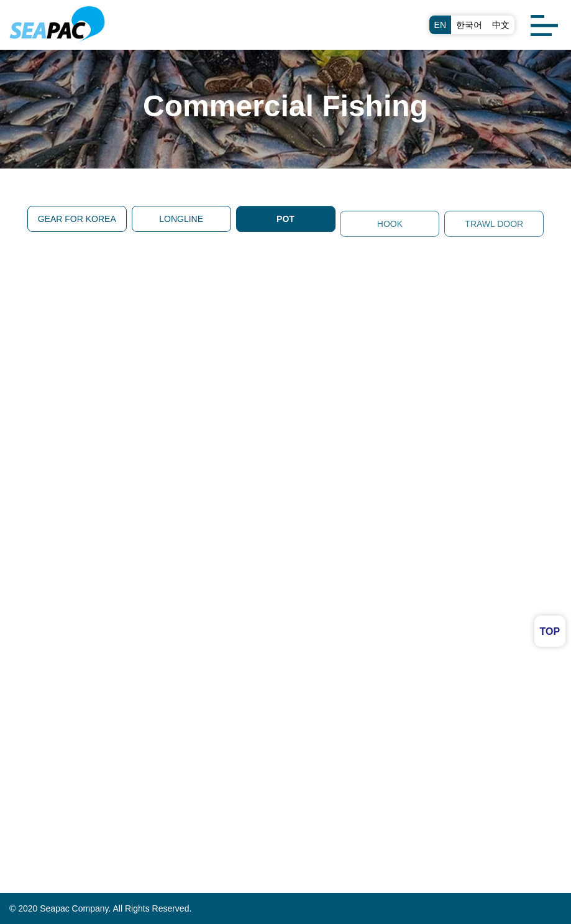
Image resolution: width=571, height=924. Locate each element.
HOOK (390, 228)
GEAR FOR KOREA (77, 219)
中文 (501, 25)
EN (440, 25)
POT (285, 219)
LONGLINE (181, 219)
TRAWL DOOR (494, 228)
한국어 (469, 25)
